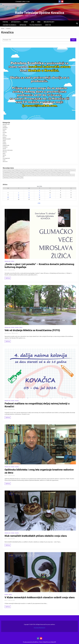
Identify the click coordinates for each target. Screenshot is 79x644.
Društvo (5, 129)
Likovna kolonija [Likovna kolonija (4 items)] (66, 173)
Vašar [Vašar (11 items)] (19, 177)
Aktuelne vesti (16, 22)
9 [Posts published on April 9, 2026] (39, 193)
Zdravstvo (5, 161)
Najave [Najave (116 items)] (19, 175)
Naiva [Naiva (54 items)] (15, 175)
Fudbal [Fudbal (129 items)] (56, 170)
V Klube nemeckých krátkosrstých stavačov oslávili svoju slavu (40, 597)
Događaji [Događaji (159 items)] (35, 170)
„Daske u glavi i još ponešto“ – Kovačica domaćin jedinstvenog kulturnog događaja (39, 266)
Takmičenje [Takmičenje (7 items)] (6, 177)
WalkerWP (53, 642)
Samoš (4, 149)
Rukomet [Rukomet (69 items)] (54, 175)
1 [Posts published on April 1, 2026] (29, 190)
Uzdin (4, 160)
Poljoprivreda (6, 145)
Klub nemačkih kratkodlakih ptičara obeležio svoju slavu (36, 536)
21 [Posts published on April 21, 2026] (19, 197)
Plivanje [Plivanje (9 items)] (35, 175)
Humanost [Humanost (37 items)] (73, 170)
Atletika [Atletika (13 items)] (9, 170)
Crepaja (5, 126)
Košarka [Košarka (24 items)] (54, 173)
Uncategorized (6, 158)
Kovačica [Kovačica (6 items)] (49, 173)
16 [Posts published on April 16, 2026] (39, 195)
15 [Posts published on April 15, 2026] (29, 195)
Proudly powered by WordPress (31, 642)
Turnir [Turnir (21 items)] (15, 177)
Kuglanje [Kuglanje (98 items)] (59, 173)
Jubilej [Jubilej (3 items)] (21, 173)
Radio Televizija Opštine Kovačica (40, 13)
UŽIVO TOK (48, 25)
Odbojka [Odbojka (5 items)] (24, 175)
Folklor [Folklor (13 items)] (51, 170)
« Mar (39, 203)
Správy (26, 22)
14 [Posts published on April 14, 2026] (19, 195)
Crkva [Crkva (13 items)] (23, 170)
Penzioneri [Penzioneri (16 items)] (29, 175)
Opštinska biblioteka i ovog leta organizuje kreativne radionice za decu (39, 471)
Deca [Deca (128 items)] (31, 170)
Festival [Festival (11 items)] (47, 170)
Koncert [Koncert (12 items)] (39, 173)
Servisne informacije (8, 150)
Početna (5, 22)
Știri (33, 22)
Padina (4, 142)
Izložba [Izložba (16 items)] (13, 173)
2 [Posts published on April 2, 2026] (39, 190)
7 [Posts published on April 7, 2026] (19, 193)
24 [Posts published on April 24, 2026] (50, 197)
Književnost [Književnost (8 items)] (34, 173)
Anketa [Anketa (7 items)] (5, 170)
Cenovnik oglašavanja (9, 25)
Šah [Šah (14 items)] (22, 177)
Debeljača (5, 128)
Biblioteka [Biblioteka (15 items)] (18, 170)
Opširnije (8, 278)
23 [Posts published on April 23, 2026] (39, 197)
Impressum (23, 25)
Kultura (4, 137)
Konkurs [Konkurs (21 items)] (44, 173)
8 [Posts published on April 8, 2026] (29, 193)
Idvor (4, 134)
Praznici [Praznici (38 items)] (49, 175)
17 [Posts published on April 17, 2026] (50, 195)
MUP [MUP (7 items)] (11, 175)
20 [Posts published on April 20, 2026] (8, 197)
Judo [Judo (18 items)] (25, 173)
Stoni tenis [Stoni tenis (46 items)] (72, 175)
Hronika (5, 132)
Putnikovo (5, 147)
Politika (4, 144)
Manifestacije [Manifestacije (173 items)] (6, 175)
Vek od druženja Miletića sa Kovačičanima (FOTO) (32, 330)
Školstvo (5, 152)
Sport (4, 153)
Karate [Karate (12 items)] (29, 173)
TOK (6, 270)
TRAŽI (73, 40)
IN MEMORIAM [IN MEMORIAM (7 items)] (6, 173)
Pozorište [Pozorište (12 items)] (44, 175)
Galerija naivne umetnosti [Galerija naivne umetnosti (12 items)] (64, 170)
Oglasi (4, 140)
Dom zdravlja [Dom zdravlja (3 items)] (41, 170)
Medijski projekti (49, 22)
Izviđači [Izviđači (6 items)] (17, 173)
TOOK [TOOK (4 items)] (11, 177)
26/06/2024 (12, 409)
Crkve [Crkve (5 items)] (27, 170)
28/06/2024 (15, 333)
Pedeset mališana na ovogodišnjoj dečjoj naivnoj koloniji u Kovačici (37, 405)
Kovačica (5, 136)
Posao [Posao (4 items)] (39, 175)
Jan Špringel (8, 333)
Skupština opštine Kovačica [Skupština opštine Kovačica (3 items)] (63, 175)
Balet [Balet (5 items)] (14, 170)
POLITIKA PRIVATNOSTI (36, 25)
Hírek (39, 22)
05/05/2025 (12, 270)
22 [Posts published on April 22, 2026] (29, 197)
